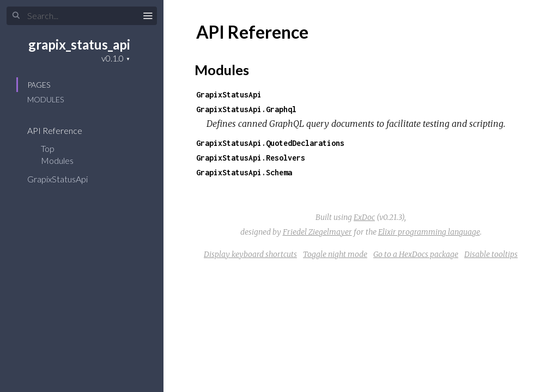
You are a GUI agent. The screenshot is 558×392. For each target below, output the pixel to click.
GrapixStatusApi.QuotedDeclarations (270, 143)
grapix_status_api (79, 44)
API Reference (62, 130)
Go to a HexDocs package (416, 254)
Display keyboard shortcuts (250, 254)
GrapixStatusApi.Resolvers (251, 158)
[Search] (82, 16)
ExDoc (364, 217)
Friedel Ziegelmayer (317, 232)
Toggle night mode (335, 254)
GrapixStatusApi (65, 179)
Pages (39, 85)
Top (48, 148)
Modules (46, 99)
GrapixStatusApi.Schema (244, 172)
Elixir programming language (429, 232)
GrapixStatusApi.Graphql (246, 109)
